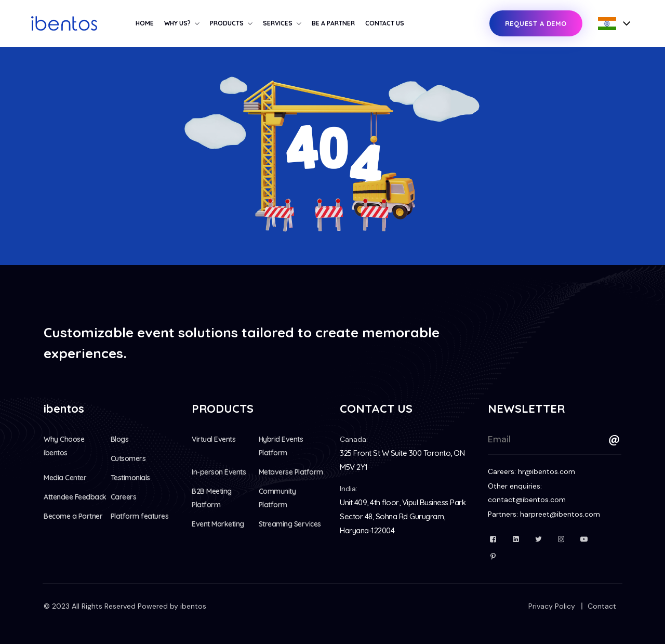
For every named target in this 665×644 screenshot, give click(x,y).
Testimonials (130, 478)
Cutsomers (128, 458)
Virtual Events (214, 439)
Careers (124, 497)
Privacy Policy (552, 606)
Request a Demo (536, 23)
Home (145, 23)
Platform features (140, 516)
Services (278, 23)
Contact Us (385, 23)
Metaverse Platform (291, 472)
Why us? (177, 23)
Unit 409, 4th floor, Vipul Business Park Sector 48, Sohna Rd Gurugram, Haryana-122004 (403, 516)
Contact (602, 606)
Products (227, 23)
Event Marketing (218, 524)
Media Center (65, 478)
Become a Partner (73, 516)
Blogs (120, 439)
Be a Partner (333, 23)
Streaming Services (290, 524)
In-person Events (219, 472)
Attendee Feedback (75, 497)
